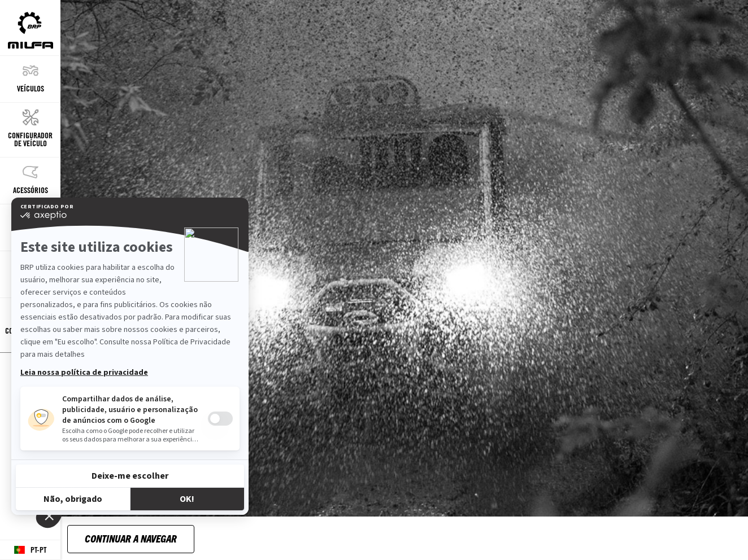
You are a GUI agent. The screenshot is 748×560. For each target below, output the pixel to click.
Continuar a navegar (131, 538)
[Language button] (30, 550)
